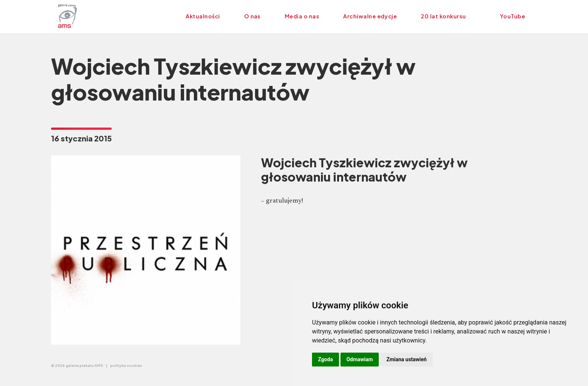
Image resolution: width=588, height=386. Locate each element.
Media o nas (302, 16)
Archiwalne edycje (370, 16)
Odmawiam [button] (360, 359)
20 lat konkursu (443, 16)
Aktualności (203, 16)
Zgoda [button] (325, 359)
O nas (252, 16)
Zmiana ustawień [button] (406, 359)
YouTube (512, 16)
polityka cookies (126, 365)
